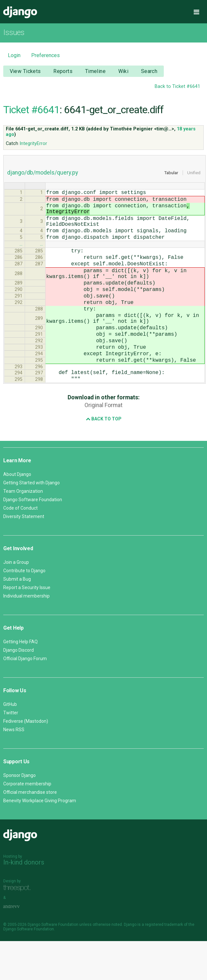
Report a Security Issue (27, 626)
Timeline (95, 71)
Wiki (123, 71)
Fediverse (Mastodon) (26, 760)
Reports (63, 71)
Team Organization (23, 530)
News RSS (14, 768)
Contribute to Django (24, 610)
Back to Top (104, 458)
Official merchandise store (30, 831)
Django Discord (19, 689)
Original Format (103, 444)
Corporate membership (27, 823)
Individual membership (26, 635)
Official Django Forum (25, 697)
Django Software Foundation (33, 538)
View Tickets (25, 71)
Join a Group (16, 601)
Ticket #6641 (31, 110)
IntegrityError (33, 144)
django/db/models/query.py (43, 173)
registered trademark (164, 963)
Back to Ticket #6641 (177, 86)
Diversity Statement (24, 555)
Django (20, 12)
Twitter (11, 752)
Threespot (19, 927)
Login (14, 55)
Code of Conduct (20, 547)
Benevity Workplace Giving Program (40, 840)
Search (149, 71)
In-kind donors (24, 901)
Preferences (45, 55)
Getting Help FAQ (20, 681)
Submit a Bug (17, 618)
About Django (17, 513)
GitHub (10, 743)
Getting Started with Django (32, 522)
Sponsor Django (19, 814)
